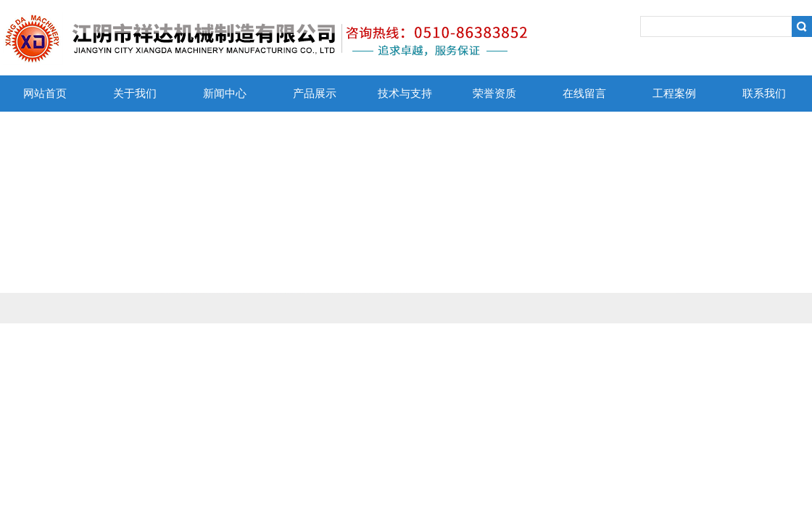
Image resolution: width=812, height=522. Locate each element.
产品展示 (315, 94)
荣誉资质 (494, 94)
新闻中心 (225, 94)
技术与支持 (405, 94)
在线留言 (584, 94)
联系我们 (764, 94)
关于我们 (135, 94)
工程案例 (674, 94)
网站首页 (45, 94)
